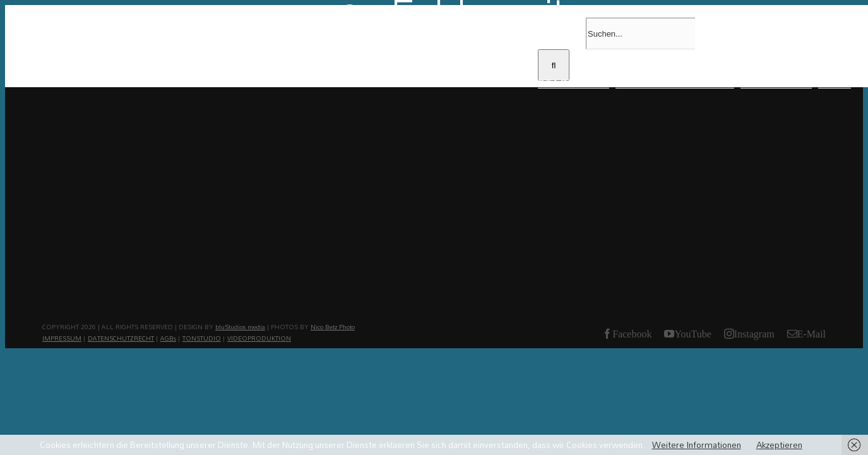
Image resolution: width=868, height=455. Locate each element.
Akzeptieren (779, 445)
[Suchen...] (640, 33)
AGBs (168, 338)
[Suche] (554, 65)
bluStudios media (240, 327)
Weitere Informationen (697, 445)
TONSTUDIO (202, 338)
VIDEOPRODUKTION (259, 338)
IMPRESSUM (62, 338)
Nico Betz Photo (333, 327)
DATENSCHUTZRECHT (121, 338)
